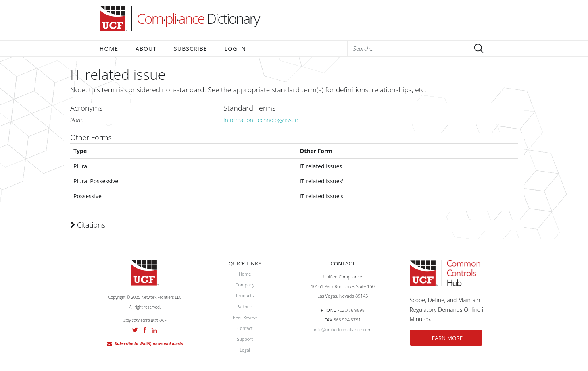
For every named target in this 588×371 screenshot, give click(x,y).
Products (245, 295)
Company (245, 285)
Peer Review (245, 317)
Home (109, 49)
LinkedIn (154, 330)
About (146, 49)
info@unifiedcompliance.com (343, 329)
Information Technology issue (261, 120)
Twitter (135, 330)
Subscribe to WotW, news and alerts (149, 344)
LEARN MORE (446, 338)
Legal (245, 350)
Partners (245, 306)
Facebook (145, 330)
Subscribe (191, 49)
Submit (479, 48)
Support (245, 339)
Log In (235, 49)
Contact (245, 328)
